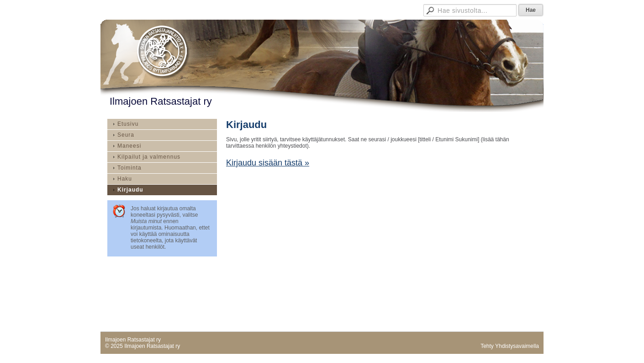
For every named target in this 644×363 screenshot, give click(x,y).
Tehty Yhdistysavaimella (510, 346)
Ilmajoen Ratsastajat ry (161, 101)
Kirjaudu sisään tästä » (268, 163)
